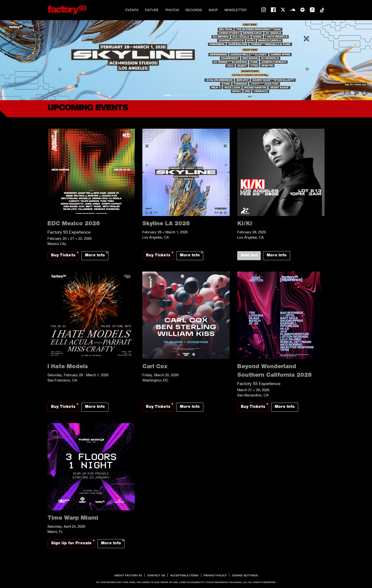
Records (194, 10)
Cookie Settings (245, 575)
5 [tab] (203, 95)
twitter (283, 10)
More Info (95, 256)
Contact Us (156, 575)
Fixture (152, 10)
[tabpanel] (186, 60)
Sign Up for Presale (71, 544)
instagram (264, 10)
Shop (213, 10)
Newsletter (235, 10)
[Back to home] (67, 10)
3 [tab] (185, 95)
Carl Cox (155, 367)
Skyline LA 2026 (166, 224)
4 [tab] (194, 95)
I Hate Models (68, 367)
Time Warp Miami (73, 518)
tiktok (322, 10)
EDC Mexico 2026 (74, 224)
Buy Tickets (63, 256)
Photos (172, 10)
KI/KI (245, 224)
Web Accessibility (192, 582)
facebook (273, 10)
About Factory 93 (128, 575)
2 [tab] (177, 95)
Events (132, 10)
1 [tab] (168, 95)
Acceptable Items (184, 575)
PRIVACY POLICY (215, 575)
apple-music (312, 10)
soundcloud (293, 10)
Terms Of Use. (169, 582)
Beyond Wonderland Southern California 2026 (274, 371)
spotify (302, 10)
